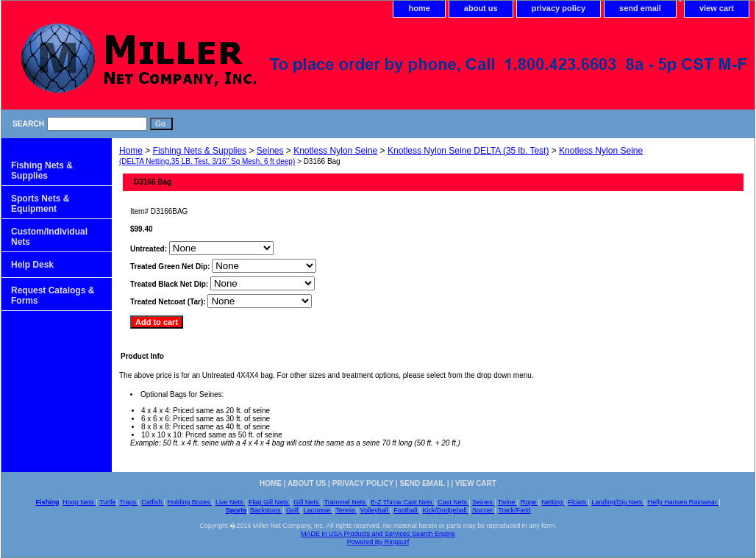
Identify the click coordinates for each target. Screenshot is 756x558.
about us (481, 8)
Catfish (153, 502)
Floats (578, 502)
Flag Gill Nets (270, 502)
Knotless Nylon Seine (335, 151)
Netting (553, 502)
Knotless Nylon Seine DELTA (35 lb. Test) (468, 151)
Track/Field (514, 510)
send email (640, 8)
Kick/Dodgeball (446, 510)
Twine (507, 502)
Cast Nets (453, 502)
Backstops (266, 510)
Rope (529, 502)
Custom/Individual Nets (49, 237)
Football (406, 510)
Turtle (108, 502)
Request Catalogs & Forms (53, 296)
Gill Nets (307, 502)
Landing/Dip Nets (618, 502)
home (419, 8)
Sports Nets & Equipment (40, 204)
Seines (270, 151)
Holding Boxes (190, 502)
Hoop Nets (79, 502)
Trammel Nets (346, 502)
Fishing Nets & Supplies (200, 151)
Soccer (484, 510)
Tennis (346, 510)
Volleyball (375, 510)
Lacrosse (318, 510)
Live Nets (230, 502)
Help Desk (32, 265)
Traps (128, 502)
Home (131, 151)
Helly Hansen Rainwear (684, 502)
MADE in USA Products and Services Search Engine (378, 534)
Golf (293, 510)
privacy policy (559, 8)
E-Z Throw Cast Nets (402, 502)
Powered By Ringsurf (378, 542)
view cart (717, 8)
